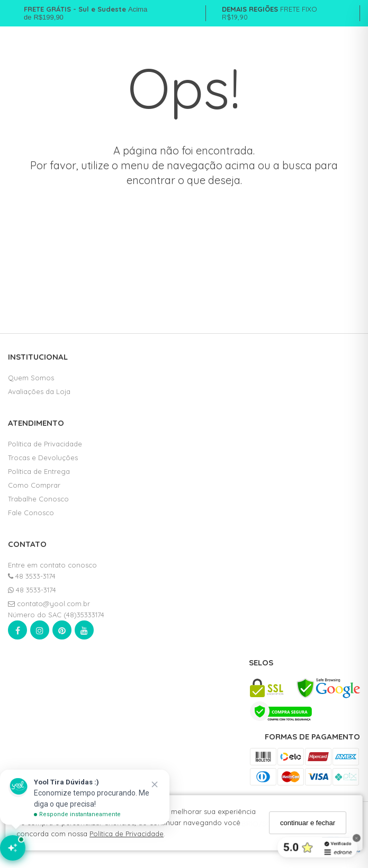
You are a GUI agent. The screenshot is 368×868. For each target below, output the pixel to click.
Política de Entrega (39, 471)
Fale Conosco (31, 513)
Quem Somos (31, 378)
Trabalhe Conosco (38, 499)
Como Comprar (34, 485)
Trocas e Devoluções (43, 458)
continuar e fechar (308, 823)
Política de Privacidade (127, 834)
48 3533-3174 (32, 576)
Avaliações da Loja (39, 391)
